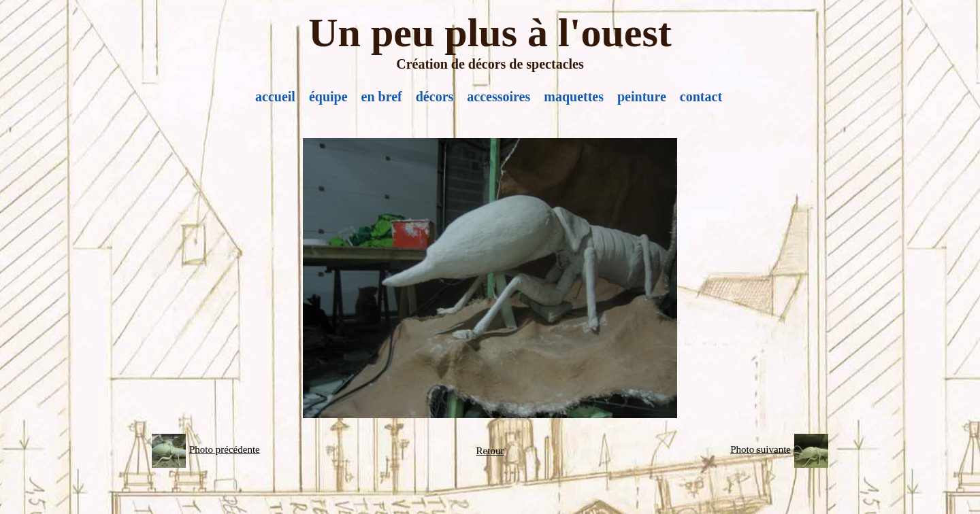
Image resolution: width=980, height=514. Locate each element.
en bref (382, 97)
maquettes (574, 97)
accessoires (499, 97)
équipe (328, 97)
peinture (642, 97)
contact (701, 97)
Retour (490, 451)
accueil (275, 97)
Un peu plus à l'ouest (490, 33)
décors (435, 97)
